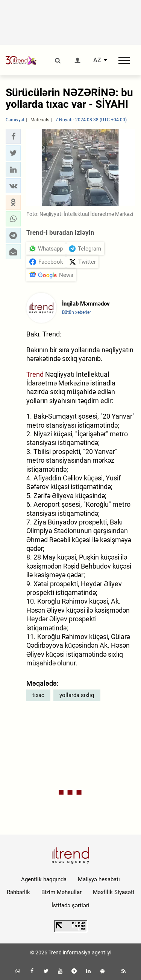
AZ (97, 60)
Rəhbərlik (18, 892)
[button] (13, 136)
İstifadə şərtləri (70, 905)
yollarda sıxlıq (77, 695)
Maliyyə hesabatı (99, 879)
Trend (35, 374)
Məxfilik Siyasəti (114, 892)
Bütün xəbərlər (77, 312)
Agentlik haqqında (44, 879)
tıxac (38, 695)
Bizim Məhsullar (61, 892)
